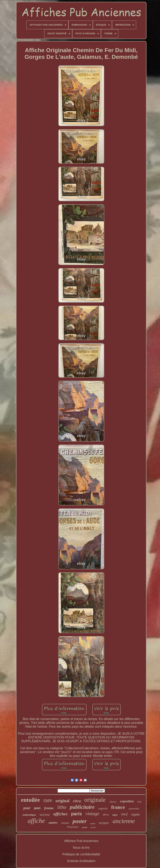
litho (62, 807)
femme (49, 808)
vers (115, 815)
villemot (113, 802)
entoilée (30, 800)
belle (140, 802)
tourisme (45, 815)
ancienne (124, 821)
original (62, 801)
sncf (124, 814)
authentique (29, 815)
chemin (65, 823)
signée (136, 814)
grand (85, 827)
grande (93, 827)
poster (80, 821)
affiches (60, 814)
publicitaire (82, 807)
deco (106, 815)
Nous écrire (81, 848)
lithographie (73, 827)
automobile (134, 809)
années (53, 823)
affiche (36, 821)
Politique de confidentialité (81, 854)
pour (27, 808)
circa (77, 801)
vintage (92, 814)
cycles (93, 823)
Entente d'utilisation (81, 861)
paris (77, 814)
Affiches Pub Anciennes (81, 841)
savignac (104, 823)
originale (95, 800)
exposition (127, 801)
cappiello (103, 809)
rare (48, 800)
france (118, 807)
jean (37, 808)
